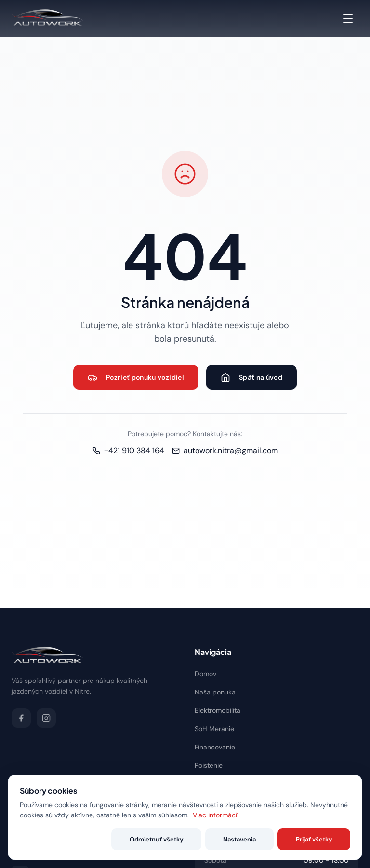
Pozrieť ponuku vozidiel (136, 377)
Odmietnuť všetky (203, 839)
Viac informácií (216, 815)
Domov (205, 674)
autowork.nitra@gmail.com (225, 450)
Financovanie (215, 747)
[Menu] (348, 18)
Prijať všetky (323, 839)
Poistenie (209, 765)
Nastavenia (267, 839)
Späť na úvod (251, 377)
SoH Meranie (214, 729)
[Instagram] (46, 718)
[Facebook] (21, 718)
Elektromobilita (218, 710)
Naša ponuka (215, 692)
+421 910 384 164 (128, 450)
